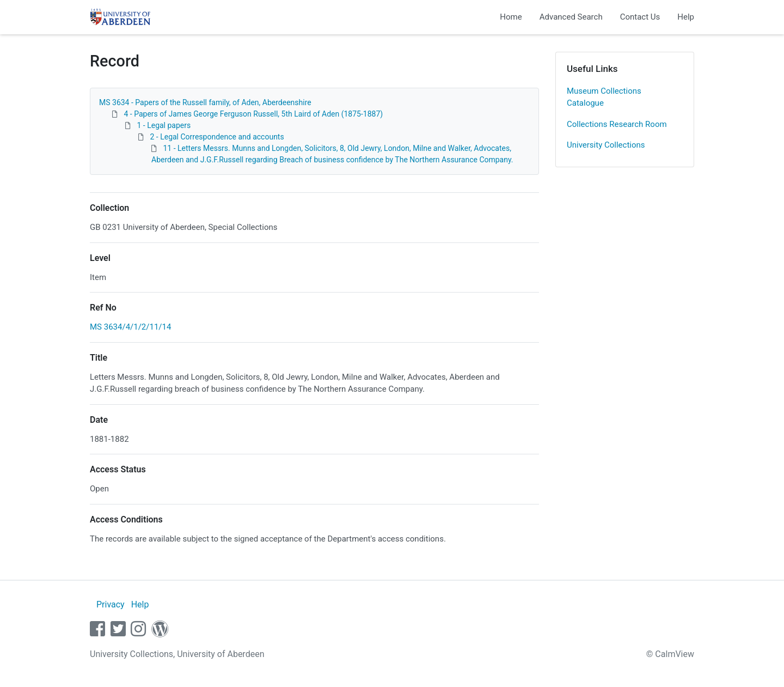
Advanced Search (571, 17)
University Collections (606, 145)
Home (511, 17)
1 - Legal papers (164, 125)
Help (686, 17)
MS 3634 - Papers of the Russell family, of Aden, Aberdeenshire (205, 102)
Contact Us (640, 17)
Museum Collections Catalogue (604, 97)
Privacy (111, 604)
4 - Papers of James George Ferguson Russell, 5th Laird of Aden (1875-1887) (253, 114)
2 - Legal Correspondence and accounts (217, 137)
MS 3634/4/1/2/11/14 (130, 327)
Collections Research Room (617, 124)
